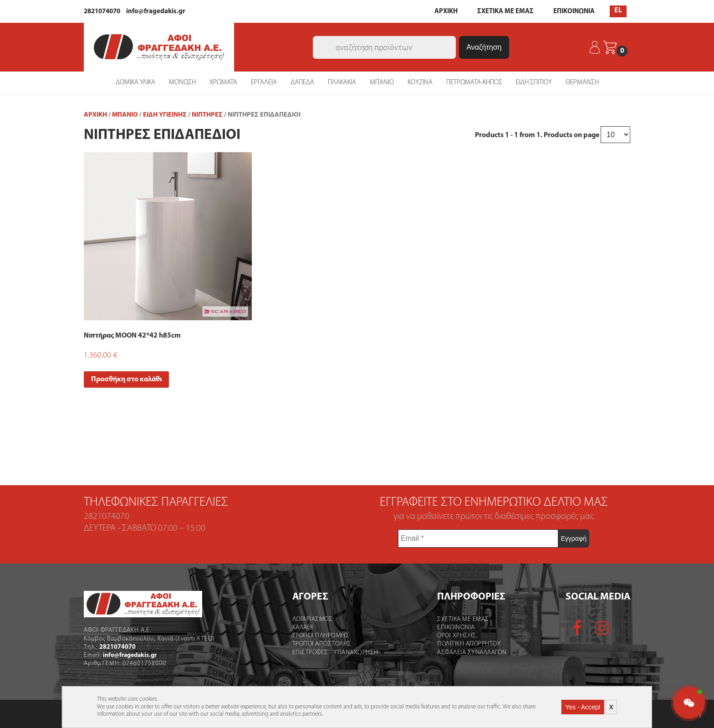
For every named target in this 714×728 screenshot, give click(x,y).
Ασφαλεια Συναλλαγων (472, 653)
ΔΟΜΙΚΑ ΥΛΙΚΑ (135, 83)
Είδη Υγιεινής (165, 115)
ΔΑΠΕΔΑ (302, 83)
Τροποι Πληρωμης (321, 636)
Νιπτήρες (207, 115)
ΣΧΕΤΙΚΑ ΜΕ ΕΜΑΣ (505, 12)
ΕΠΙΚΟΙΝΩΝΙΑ (574, 12)
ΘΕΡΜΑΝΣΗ (582, 83)
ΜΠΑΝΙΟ (382, 83)
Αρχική (95, 115)
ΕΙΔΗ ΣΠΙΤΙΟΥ (534, 83)
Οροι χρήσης (457, 636)
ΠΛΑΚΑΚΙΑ (342, 83)
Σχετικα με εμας (463, 619)
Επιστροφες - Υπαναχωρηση (335, 653)
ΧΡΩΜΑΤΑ (223, 83)
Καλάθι (303, 628)
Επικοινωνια (456, 628)
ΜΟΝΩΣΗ (182, 83)
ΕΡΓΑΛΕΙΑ (264, 83)
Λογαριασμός (313, 619)
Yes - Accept (583, 707)
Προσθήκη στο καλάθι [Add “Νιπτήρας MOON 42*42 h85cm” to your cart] (126, 379)
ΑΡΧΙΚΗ (446, 12)
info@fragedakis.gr (156, 12)
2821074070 (102, 12)
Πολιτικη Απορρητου (469, 644)
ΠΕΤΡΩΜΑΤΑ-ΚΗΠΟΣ (474, 83)
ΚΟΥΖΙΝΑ (420, 83)
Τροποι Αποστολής (322, 644)
